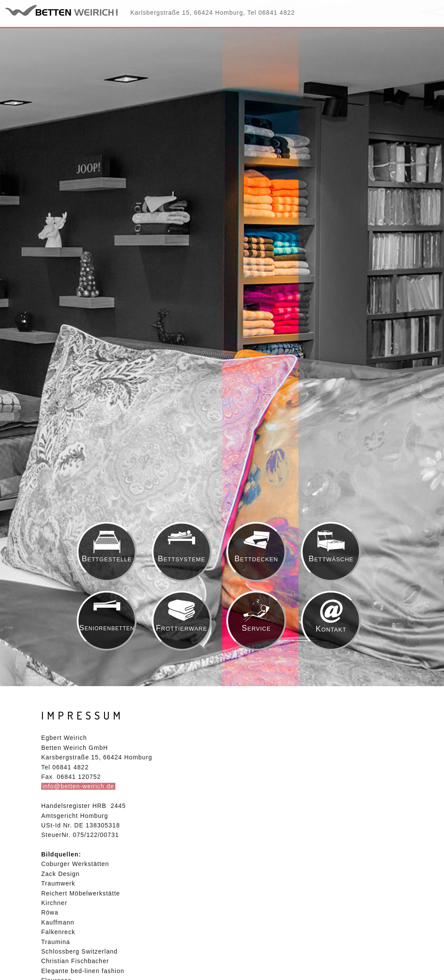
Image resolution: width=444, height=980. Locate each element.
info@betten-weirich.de (78, 786)
